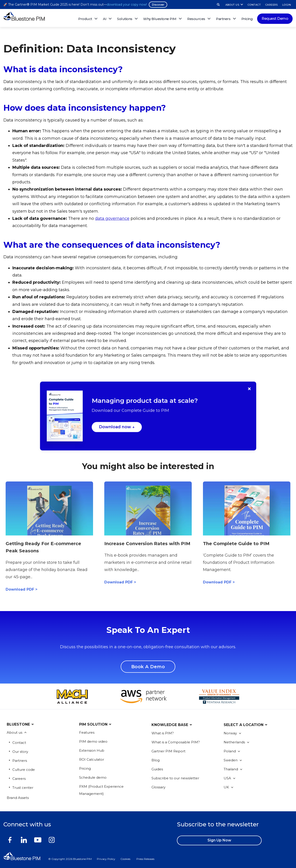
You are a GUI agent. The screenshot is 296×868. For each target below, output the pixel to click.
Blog (156, 760)
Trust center (23, 788)
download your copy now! (127, 4)
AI (105, 19)
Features (87, 732)
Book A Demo (148, 667)
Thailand (233, 769)
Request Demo (275, 19)
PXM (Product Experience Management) (101, 790)
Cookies (125, 859)
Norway (232, 733)
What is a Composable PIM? (176, 742)
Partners (20, 761)
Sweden (233, 760)
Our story (20, 752)
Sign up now (219, 840)
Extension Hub (92, 750)
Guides (157, 769)
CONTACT (254, 5)
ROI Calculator (92, 759)
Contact (19, 743)
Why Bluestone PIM (160, 19)
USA (229, 778)
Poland (232, 751)
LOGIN (287, 5)
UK (228, 787)
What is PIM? (163, 733)
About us (15, 732)
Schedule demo (93, 777)
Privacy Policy (106, 859)
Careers (19, 779)
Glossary (158, 787)
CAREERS (272, 5)
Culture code (24, 770)
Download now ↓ (117, 428)
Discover (158, 5)
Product (85, 19)
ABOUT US (232, 5)
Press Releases (145, 859)
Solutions (125, 19)
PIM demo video (93, 741)
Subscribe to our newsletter (175, 778)
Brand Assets (18, 798)
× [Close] (249, 389)
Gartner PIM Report (168, 751)
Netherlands (236, 742)
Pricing (247, 19)
